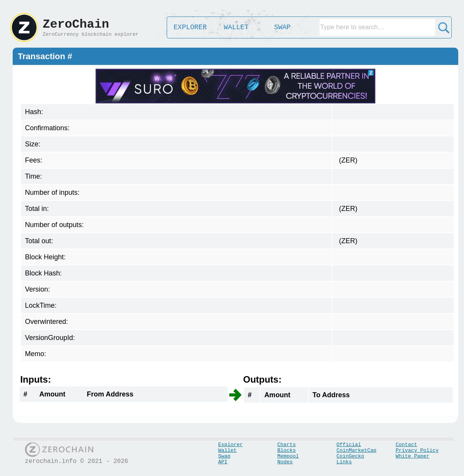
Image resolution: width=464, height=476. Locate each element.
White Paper (413, 456)
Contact (406, 445)
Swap (224, 456)
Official (349, 445)
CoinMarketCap (356, 450)
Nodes (285, 462)
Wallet (227, 450)
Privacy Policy (417, 450)
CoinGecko (350, 456)
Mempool (288, 456)
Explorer (230, 445)
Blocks (287, 450)
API (223, 462)
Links (344, 462)
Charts (287, 445)
